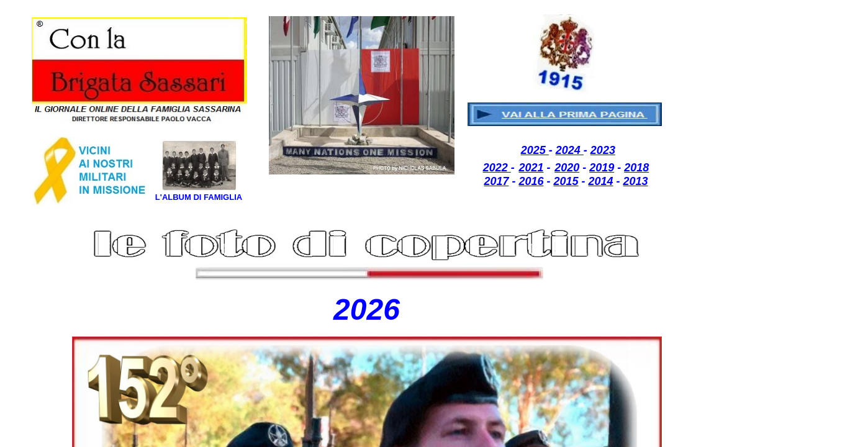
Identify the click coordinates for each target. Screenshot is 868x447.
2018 (636, 168)
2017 (496, 181)
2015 (566, 181)
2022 (497, 168)
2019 (602, 168)
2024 (570, 150)
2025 (535, 150)
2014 (601, 181)
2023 (603, 150)
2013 (636, 181)
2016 (531, 181)
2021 (531, 168)
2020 (567, 168)
